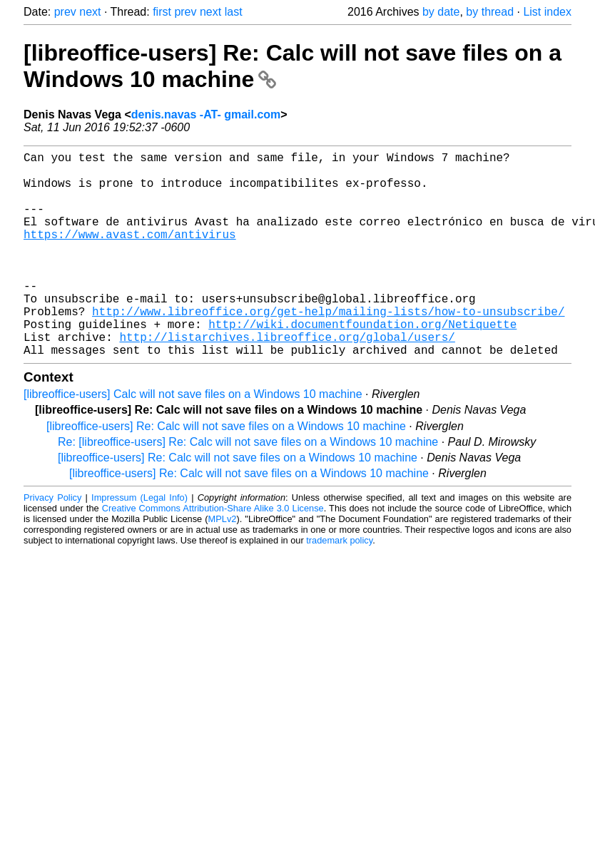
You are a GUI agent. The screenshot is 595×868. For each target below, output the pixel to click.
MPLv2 (223, 565)
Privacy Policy (52, 543)
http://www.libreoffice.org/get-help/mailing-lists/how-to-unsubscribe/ (328, 348)
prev (65, 12)
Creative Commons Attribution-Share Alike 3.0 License (213, 554)
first (162, 12)
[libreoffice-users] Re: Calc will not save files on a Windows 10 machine (226, 472)
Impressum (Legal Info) (139, 543)
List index (547, 12)
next (90, 12)
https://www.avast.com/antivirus (130, 254)
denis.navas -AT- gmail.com (206, 114)
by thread (490, 12)
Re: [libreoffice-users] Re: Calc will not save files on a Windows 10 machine (248, 487)
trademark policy (339, 586)
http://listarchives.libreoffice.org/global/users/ (287, 379)
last (234, 12)
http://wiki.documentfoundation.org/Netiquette (362, 364)
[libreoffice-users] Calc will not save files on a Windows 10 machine (193, 440)
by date (441, 12)
